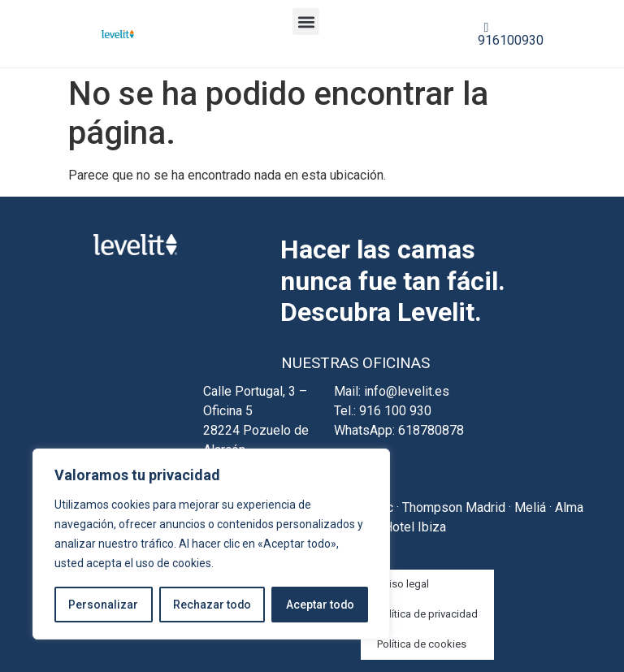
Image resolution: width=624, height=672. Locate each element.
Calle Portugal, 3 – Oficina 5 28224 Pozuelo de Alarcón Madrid (256, 430)
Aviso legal (403, 584)
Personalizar (103, 605)
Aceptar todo (320, 605)
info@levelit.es (407, 391)
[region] (211, 544)
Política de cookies (422, 644)
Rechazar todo (212, 605)
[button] (306, 22)
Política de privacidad (427, 614)
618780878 (431, 430)
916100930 (511, 35)
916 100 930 (395, 411)
